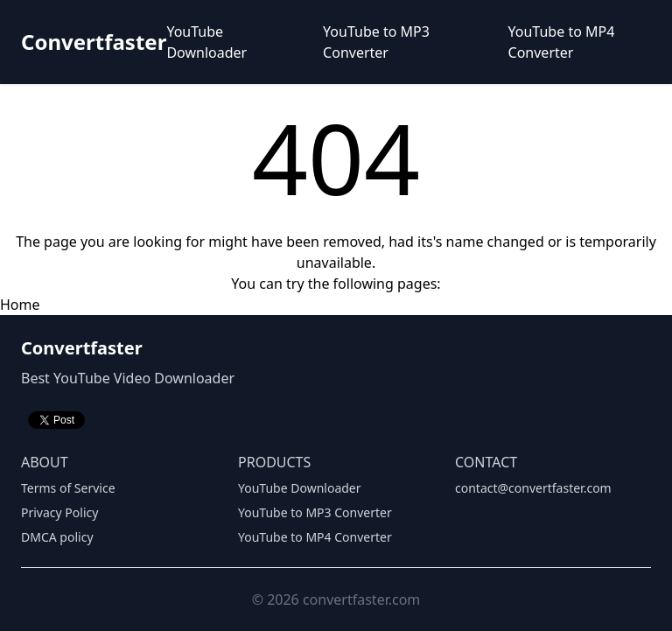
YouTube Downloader (206, 42)
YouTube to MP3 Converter (376, 42)
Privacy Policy (59, 512)
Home (20, 305)
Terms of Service (68, 488)
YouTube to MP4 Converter (562, 42)
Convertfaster (94, 42)
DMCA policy (57, 537)
